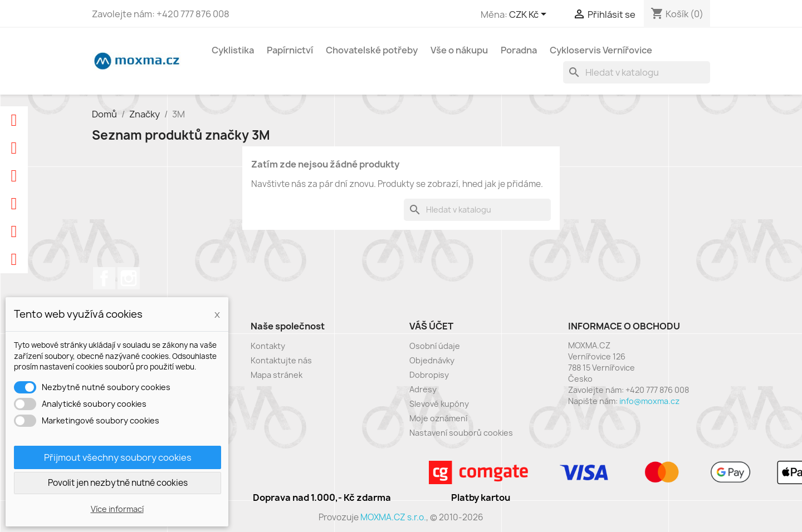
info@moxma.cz (649, 401)
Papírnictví (290, 50)
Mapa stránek (277, 375)
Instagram (129, 278)
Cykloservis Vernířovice (601, 50)
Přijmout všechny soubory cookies (118, 457)
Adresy (423, 389)
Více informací (117, 509)
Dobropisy (429, 375)
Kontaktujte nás (281, 360)
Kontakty (268, 346)
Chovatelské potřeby (372, 50)
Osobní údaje (435, 346)
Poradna (519, 50)
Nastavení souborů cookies (461, 433)
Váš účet (431, 326)
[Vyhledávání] (637, 72)
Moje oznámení (438, 418)
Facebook (104, 278)
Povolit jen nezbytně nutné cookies (118, 483)
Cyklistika (233, 50)
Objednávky (432, 360)
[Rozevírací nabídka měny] (530, 15)
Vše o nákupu (459, 50)
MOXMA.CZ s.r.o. (393, 517)
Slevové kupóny (439, 404)
